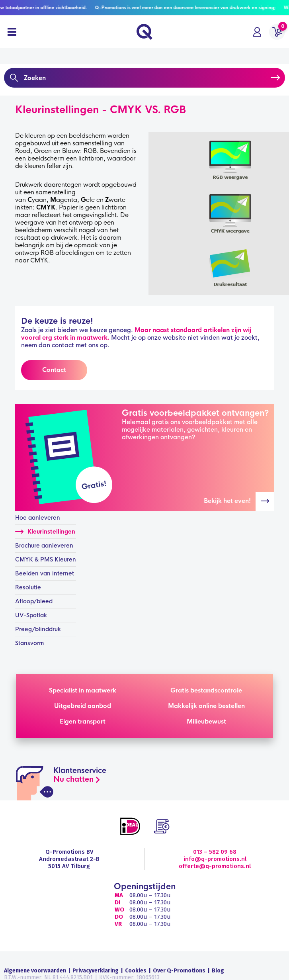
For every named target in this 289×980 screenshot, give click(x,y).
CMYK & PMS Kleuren (46, 559)
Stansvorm (29, 643)
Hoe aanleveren (38, 518)
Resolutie (28, 587)
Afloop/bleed (34, 601)
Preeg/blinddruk (38, 629)
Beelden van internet (45, 573)
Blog (218, 971)
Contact (54, 370)
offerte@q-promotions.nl (215, 866)
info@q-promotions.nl (215, 859)
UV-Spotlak (31, 615)
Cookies (136, 971)
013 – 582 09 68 (215, 852)
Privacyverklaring (96, 971)
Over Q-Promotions (179, 971)
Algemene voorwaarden (35, 971)
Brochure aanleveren (44, 546)
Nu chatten (73, 779)
